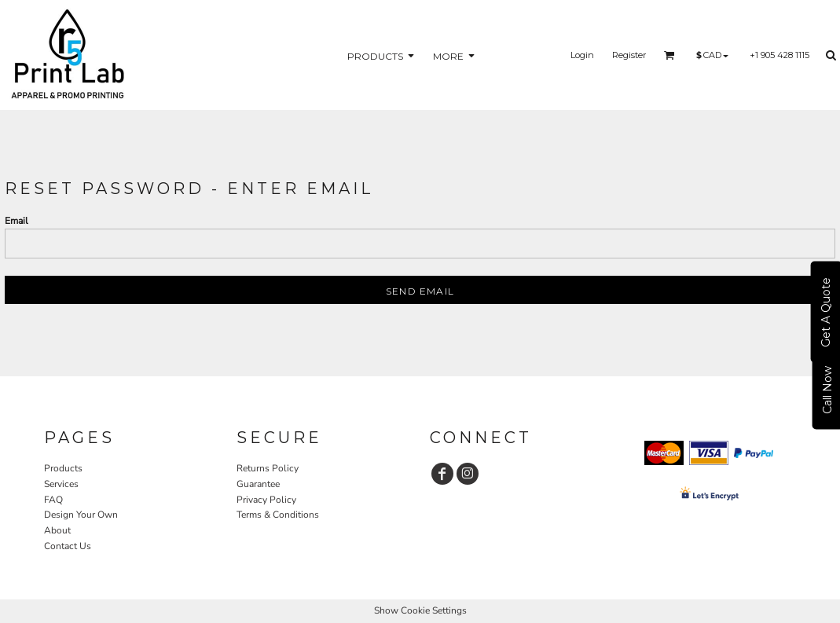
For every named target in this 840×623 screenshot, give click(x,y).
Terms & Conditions (278, 515)
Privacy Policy (266, 500)
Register (629, 55)
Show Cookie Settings (420, 610)
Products (63, 468)
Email (17, 221)
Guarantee (258, 484)
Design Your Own (81, 515)
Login (582, 55)
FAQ (53, 500)
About (57, 530)
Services (61, 484)
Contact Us (68, 546)
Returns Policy (268, 468)
